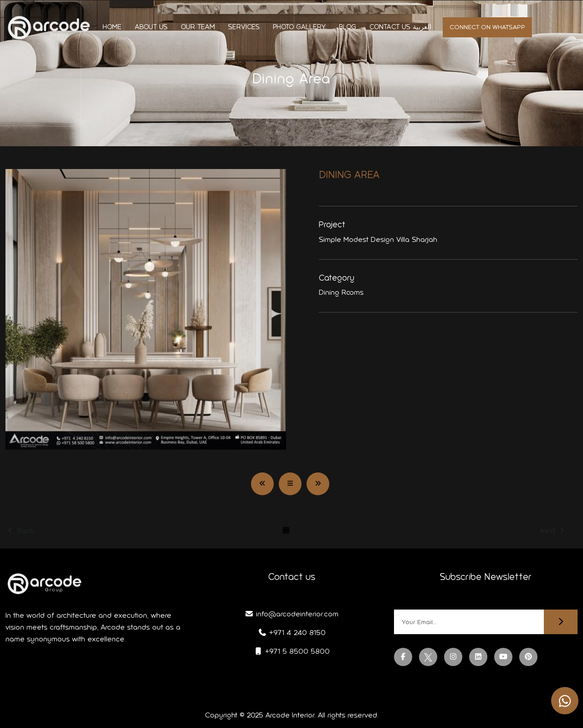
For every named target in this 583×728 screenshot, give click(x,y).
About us (151, 27)
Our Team (198, 27)
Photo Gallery (299, 27)
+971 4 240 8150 (292, 633)
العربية (422, 27)
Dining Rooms (341, 292)
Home (112, 27)
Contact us (390, 27)
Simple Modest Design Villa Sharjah (378, 239)
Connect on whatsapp (487, 27)
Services (244, 27)
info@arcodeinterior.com (291, 614)
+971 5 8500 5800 (292, 651)
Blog (348, 27)
